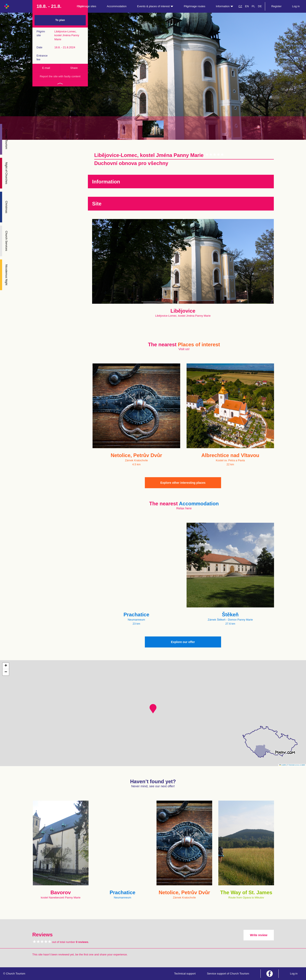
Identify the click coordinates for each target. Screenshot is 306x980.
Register (276, 6)
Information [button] (224, 6)
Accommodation (117, 6)
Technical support (185, 974)
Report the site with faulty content (60, 76)
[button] (153, 709)
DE (260, 6)
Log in (296, 6)
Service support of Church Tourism (228, 974)
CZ (240, 6)
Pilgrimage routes (195, 6)
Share (74, 68)
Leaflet (283, 765)
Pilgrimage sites (87, 6)
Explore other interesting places (183, 483)
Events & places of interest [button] (155, 6)
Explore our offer (183, 642)
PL (253, 6)
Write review (259, 935)
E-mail (46, 68)
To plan (60, 20)
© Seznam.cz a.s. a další (296, 765)
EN (247, 6)
